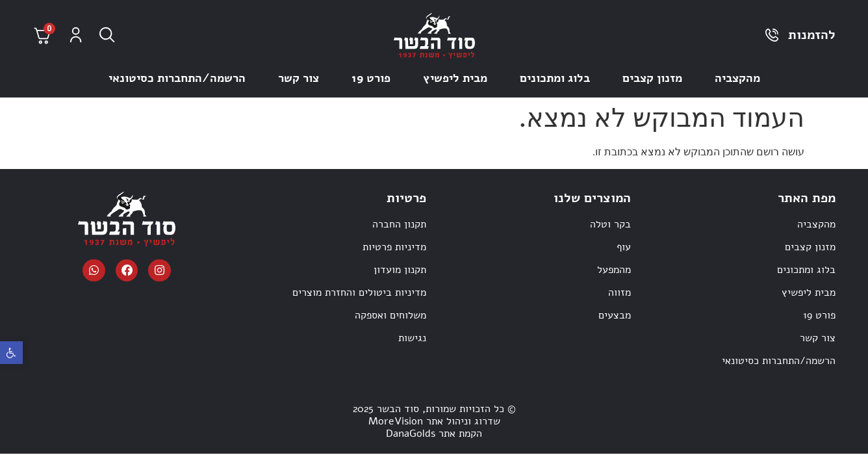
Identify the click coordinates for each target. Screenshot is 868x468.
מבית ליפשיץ (455, 78)
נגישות (412, 338)
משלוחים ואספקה (390, 315)
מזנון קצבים (652, 78)
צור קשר (299, 78)
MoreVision (396, 421)
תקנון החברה (399, 224)
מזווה (619, 292)
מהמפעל (614, 270)
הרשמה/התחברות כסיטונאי (177, 78)
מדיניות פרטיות (394, 247)
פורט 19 (371, 78)
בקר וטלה (610, 224)
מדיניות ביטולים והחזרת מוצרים (359, 292)
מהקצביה (737, 78)
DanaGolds (411, 434)
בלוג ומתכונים (555, 78)
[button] (11, 353)
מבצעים (615, 315)
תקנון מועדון (400, 270)
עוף (624, 247)
